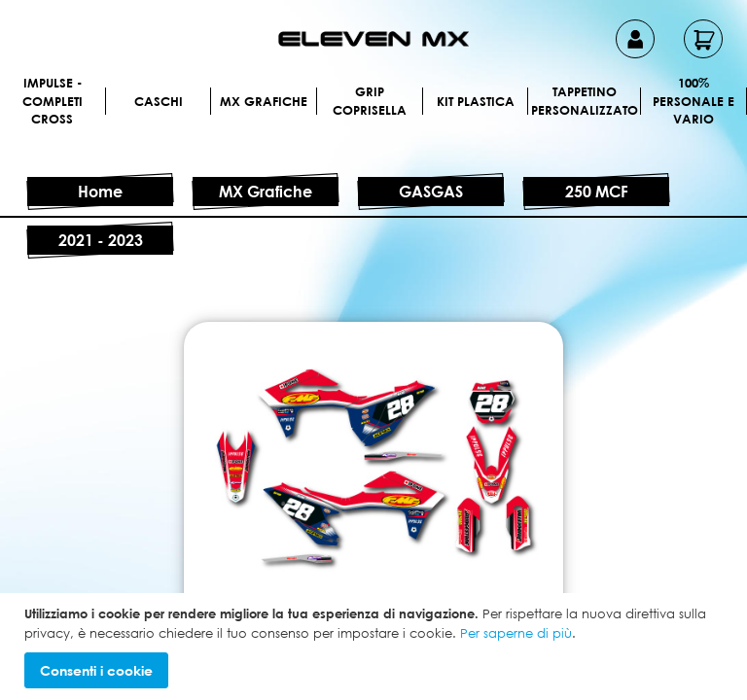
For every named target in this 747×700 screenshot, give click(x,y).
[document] (376, 647)
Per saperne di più (516, 633)
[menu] (373, 125)
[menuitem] (105, 101)
